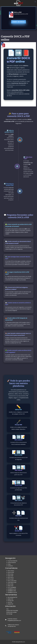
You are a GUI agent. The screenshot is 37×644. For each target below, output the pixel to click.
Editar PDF (11, 599)
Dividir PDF (11, 604)
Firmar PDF (11, 601)
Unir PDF (10, 602)
